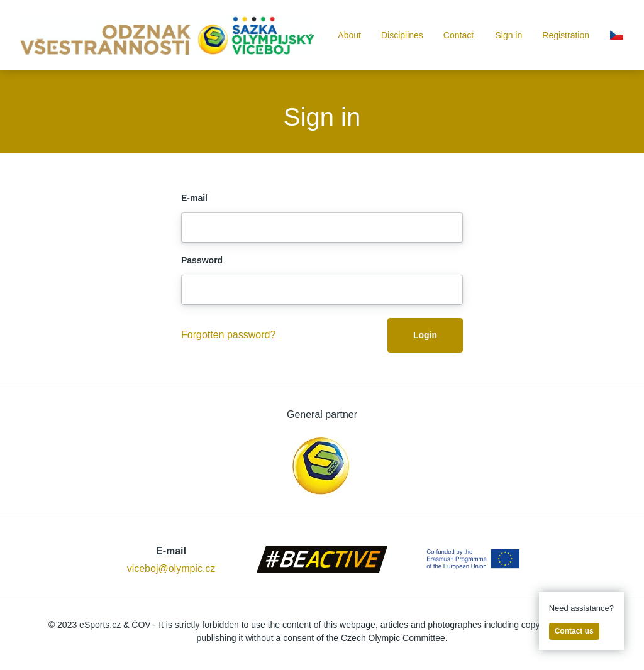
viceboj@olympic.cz (171, 568)
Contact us (574, 631)
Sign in (508, 35)
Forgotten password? (228, 335)
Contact (458, 35)
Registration (566, 35)
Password (202, 260)
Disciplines (402, 35)
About (349, 35)
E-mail (194, 198)
